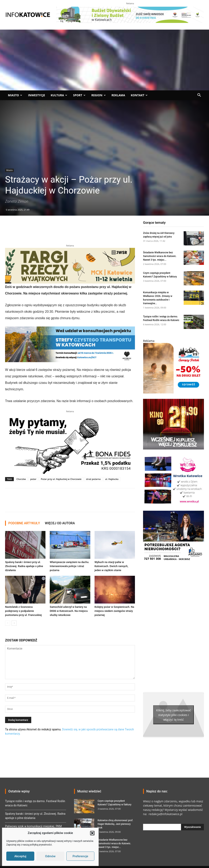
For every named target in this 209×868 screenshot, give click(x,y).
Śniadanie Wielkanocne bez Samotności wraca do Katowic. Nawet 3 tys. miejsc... (160, 256)
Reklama (118, 95)
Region (98, 95)
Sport (79, 95)
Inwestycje (36, 95)
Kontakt (139, 95)
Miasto (15, 95)
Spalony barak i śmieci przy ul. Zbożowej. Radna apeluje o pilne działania (24, 566)
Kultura (59, 95)
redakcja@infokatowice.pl (165, 814)
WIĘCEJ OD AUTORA (60, 523)
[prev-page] (8, 623)
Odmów (50, 856)
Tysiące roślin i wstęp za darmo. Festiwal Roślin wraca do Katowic (35, 803)
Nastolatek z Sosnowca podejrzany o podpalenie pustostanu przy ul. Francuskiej (23, 611)
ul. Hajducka (112, 479)
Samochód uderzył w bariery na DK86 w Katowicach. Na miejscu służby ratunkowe (69, 611)
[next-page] (14, 623)
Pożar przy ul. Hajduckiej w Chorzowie (61, 479)
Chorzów (21, 479)
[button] (92, 833)
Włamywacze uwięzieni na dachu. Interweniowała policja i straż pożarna (69, 566)
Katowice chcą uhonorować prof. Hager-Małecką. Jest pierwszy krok (115, 824)
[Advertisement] (104, 60)
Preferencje (80, 856)
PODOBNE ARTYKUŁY (24, 523)
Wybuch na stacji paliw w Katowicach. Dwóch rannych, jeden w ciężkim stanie (111, 566)
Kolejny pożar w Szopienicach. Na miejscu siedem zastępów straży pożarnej (114, 611)
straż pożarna (93, 479)
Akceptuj (20, 856)
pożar (33, 479)
